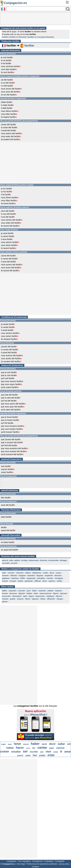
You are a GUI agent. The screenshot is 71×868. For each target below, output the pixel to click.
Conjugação (60, 861)
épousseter (40, 596)
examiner (42, 591)
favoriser (44, 560)
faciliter (5, 37)
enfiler (59, 581)
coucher (11, 573)
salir (42, 752)
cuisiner (50, 578)
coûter (45, 573)
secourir (14, 563)
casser (58, 573)
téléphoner (37, 573)
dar (34, 748)
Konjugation (49, 861)
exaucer (20, 599)
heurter (5, 593)
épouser (64, 593)
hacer (20, 748)
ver (69, 744)
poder (42, 755)
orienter (5, 599)
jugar (52, 748)
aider (11, 560)
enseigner (59, 578)
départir (22, 593)
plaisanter (29, 581)
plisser (5, 602)
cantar (42, 748)
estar (51, 755)
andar (56, 752)
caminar (60, 748)
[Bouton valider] (68, 9)
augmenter (31, 578)
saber (28, 755)
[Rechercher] (36, 9)
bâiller (5, 591)
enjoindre (13, 591)
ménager (63, 560)
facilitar (29, 46)
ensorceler (6, 596)
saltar (61, 744)
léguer (31, 596)
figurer (56, 593)
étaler (34, 591)
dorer (45, 581)
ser (25, 751)
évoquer (13, 581)
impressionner (46, 593)
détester (14, 576)
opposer (35, 599)
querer (20, 755)
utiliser (28, 573)
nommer (5, 576)
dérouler (58, 576)
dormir (26, 744)
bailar (10, 744)
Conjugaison (12, 861)
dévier (28, 599)
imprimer (15, 578)
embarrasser (34, 560)
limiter (21, 581)
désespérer (17, 596)
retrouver (20, 573)
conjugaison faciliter (27, 706)
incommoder (53, 560)
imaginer (22, 576)
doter (36, 593)
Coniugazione (37, 861)
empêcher (49, 576)
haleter (29, 593)
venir (44, 744)
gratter (13, 599)
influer (43, 599)
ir (61, 751)
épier (25, 596)
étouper (60, 599)
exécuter (22, 591)
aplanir (17, 560)
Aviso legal (21, 864)
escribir (34, 752)
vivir (48, 752)
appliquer (6, 578)
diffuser (38, 581)
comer (5, 751)
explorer (52, 581)
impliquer (50, 596)
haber (35, 744)
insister (5, 581)
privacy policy (64, 864)
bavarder (31, 576)
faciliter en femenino (18, 37)
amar (68, 752)
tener (18, 744)
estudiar (16, 752)
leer (35, 755)
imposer (59, 591)
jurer (29, 591)
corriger (24, 560)
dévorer (59, 596)
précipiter (41, 578)
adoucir (5, 560)
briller (23, 578)
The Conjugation (24, 861)
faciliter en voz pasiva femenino (41, 37)
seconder (6, 563)
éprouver (13, 593)
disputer (40, 576)
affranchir (51, 599)
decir (52, 744)
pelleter (51, 591)
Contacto (35, 867)
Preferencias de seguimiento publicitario (42, 864)
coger (3, 744)
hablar (10, 748)
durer (52, 573)
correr (28, 748)
